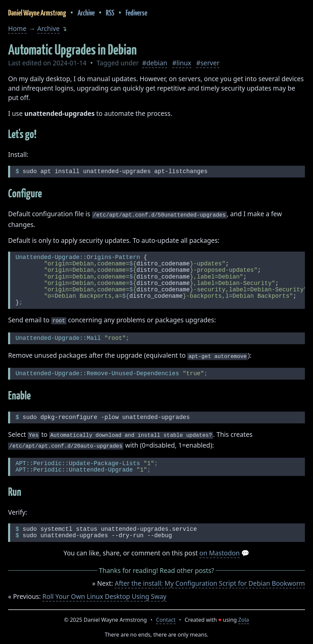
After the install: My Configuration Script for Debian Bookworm (210, 580)
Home (17, 28)
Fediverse (136, 13)
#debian (155, 63)
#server (208, 63)
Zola (244, 616)
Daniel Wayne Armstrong (37, 13)
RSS (110, 13)
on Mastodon (220, 550)
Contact (166, 616)
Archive (86, 13)
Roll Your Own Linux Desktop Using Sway (104, 593)
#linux (182, 63)
